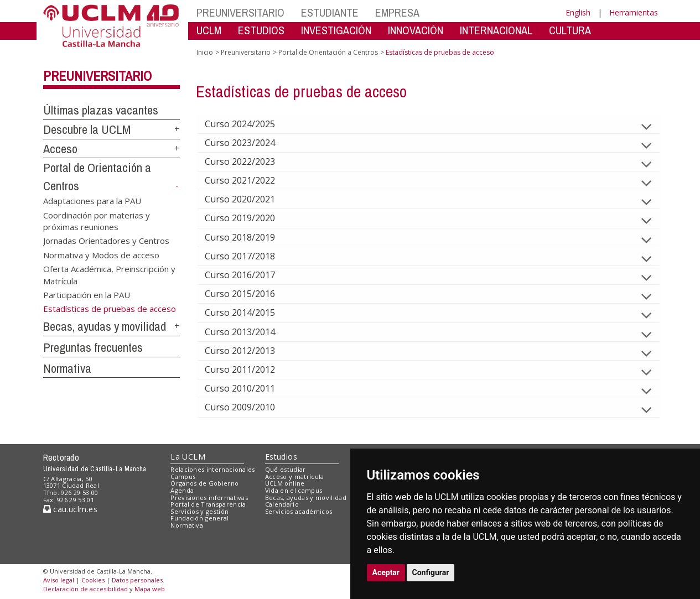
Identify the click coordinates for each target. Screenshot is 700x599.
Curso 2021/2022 (249, 180)
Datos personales (137, 580)
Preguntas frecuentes (93, 347)
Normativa (67, 368)
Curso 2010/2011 (249, 388)
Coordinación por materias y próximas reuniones (97, 220)
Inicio (205, 52)
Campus (183, 476)
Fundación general (200, 518)
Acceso (60, 149)
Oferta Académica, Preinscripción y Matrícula (109, 275)
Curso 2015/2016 (249, 294)
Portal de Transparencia (208, 504)
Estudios (281, 457)
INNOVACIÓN (416, 30)
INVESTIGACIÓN (336, 30)
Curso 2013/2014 (249, 332)
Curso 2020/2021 (249, 199)
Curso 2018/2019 (249, 237)
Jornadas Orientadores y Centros (106, 241)
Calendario (282, 504)
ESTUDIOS (261, 30)
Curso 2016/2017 (249, 275)
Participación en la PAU (87, 295)
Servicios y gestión (199, 511)
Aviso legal (59, 580)
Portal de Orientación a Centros (328, 52)
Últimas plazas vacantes (101, 110)
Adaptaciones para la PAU (92, 201)
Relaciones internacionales (213, 469)
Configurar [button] (431, 572)
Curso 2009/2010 (249, 407)
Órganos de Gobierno (204, 483)
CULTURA (570, 30)
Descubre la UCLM (87, 129)
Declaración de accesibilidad (85, 589)
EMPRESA (397, 12)
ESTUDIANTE (330, 12)
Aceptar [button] (386, 572)
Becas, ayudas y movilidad (105, 326)
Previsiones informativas (209, 498)
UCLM (209, 30)
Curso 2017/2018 (249, 256)
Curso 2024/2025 (249, 124)
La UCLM (188, 457)
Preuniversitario (97, 76)
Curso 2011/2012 (249, 369)
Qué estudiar (286, 469)
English (578, 12)
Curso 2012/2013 (249, 351)
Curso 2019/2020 (249, 218)
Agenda (182, 490)
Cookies (93, 580)
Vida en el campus (294, 490)
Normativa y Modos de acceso (101, 254)
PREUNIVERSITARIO (240, 12)
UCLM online (285, 483)
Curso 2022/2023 (249, 162)
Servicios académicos (299, 511)
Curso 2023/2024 (249, 143)
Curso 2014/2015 (249, 312)
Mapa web (150, 589)
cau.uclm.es (70, 509)
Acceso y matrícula (295, 476)
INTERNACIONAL (496, 30)
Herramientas (634, 12)
